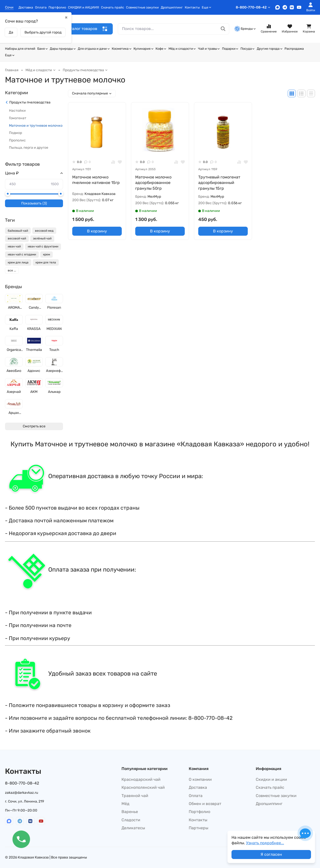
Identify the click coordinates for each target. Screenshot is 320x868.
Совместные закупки (142, 7)
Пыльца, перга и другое (29, 148)
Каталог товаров (86, 29)
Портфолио (57, 7)
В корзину (97, 231)
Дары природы (63, 49)
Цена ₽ (12, 173)
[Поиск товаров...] (223, 29)
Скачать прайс (112, 7)
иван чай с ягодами (22, 254)
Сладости (131, 820)
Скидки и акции (271, 779)
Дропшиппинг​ (172, 7)
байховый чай (18, 231)
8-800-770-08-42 (253, 7)
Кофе (161, 49)
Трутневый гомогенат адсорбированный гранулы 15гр (219, 183)
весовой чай (17, 238)
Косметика (122, 49)
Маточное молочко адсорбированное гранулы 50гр (153, 183)
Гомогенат (18, 118)
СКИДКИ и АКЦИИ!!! (83, 7)
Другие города (270, 49)
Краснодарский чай (141, 779)
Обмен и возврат (205, 804)
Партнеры (198, 828)
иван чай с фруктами (43, 246)
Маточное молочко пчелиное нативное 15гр (96, 180)
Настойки (17, 111)
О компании (200, 779)
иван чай (14, 246)
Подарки (230, 49)
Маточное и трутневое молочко (36, 126)
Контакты (192, 7)
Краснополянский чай (143, 787)
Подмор (15, 133)
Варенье (130, 812)
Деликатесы (133, 828)
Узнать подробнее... (265, 843)
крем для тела (46, 262)
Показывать (34, 203)
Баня (42, 49)
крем (46, 254)
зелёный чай (42, 238)
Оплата (41, 7)
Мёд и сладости (182, 49)
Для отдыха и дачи (94, 49)
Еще (206, 7)
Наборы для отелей (20, 49)
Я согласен (271, 854)
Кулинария (143, 49)
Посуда (248, 49)
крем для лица (18, 262)
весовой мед (44, 231)
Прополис (17, 140)
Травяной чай (135, 796)
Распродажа (294, 49)
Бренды (245, 29)
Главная (12, 70)
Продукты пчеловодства (85, 70)
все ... (12, 270)
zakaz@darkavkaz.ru (21, 793)
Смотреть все (34, 426)
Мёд (125, 804)
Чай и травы (209, 49)
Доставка (26, 7)
